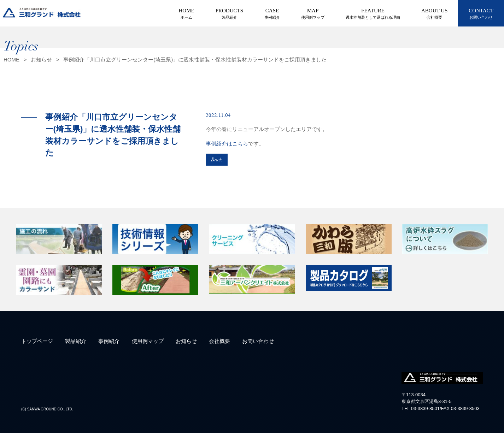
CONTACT (481, 14)
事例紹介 (109, 341)
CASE (272, 14)
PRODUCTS (229, 14)
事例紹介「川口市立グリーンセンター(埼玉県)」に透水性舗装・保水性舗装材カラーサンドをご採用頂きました (195, 60)
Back (217, 160)
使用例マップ (148, 341)
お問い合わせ (258, 341)
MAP (313, 14)
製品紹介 (76, 341)
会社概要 (219, 341)
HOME (187, 14)
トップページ (37, 341)
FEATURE (373, 14)
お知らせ (41, 60)
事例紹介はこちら (227, 144)
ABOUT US (434, 14)
